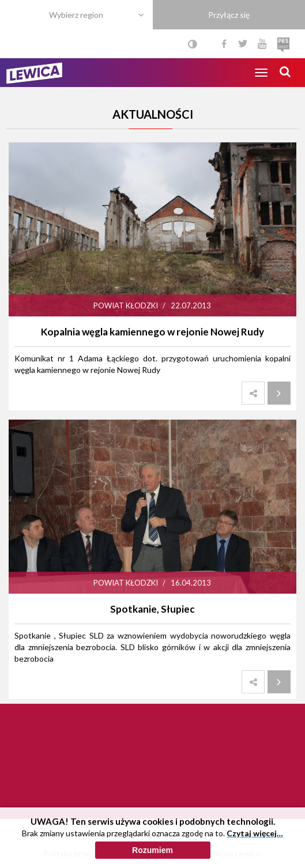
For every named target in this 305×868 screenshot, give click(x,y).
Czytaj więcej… (255, 833)
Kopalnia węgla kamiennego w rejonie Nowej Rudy (152, 332)
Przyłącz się (229, 15)
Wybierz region (76, 15)
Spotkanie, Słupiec (152, 609)
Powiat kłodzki (126, 305)
